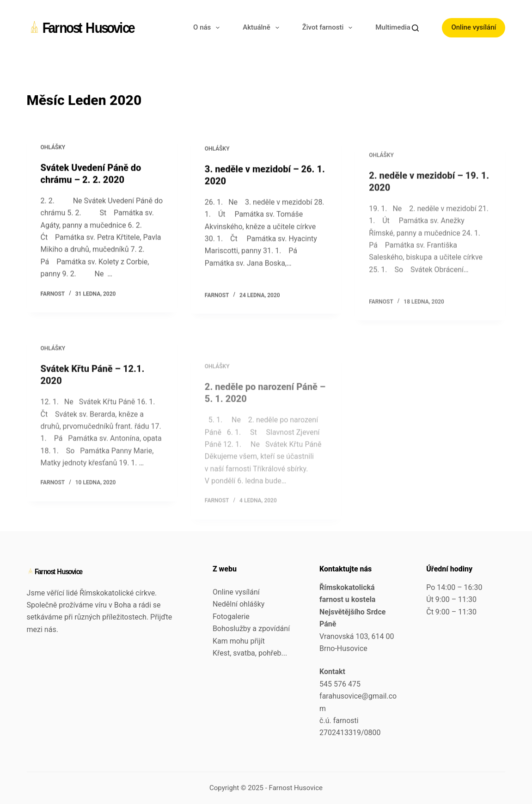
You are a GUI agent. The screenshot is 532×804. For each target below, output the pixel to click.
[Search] (415, 28)
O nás (208, 28)
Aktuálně (263, 28)
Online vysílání (474, 27)
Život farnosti (329, 28)
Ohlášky (53, 148)
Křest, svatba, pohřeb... (250, 653)
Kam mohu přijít (239, 641)
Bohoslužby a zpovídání (251, 629)
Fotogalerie (231, 617)
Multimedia (399, 28)
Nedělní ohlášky (239, 604)
